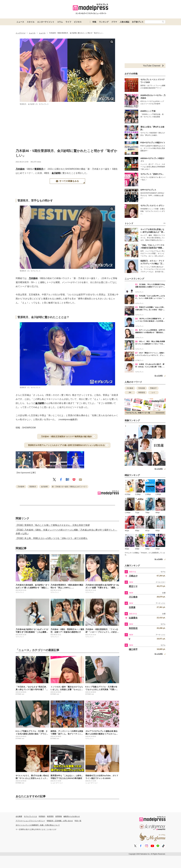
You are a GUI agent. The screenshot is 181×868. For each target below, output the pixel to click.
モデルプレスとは (30, 816)
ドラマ (114, 22)
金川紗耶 (56, 173)
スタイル (31, 22)
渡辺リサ (133, 586)
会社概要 (19, 816)
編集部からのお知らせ (72, 816)
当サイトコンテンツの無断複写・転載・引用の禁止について (38, 825)
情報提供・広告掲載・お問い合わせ (60, 821)
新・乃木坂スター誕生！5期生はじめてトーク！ (70, 487)
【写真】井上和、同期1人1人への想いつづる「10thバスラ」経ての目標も (52, 538)
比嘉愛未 (133, 618)
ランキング (104, 22)
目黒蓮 (132, 607)
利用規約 (42, 816)
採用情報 (59, 816)
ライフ (68, 22)
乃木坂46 (20, 169)
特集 (94, 22)
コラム (60, 22)
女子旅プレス (138, 22)
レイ (153, 393)
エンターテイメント (46, 22)
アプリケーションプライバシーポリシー (30, 821)
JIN (130, 393)
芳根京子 (153, 388)
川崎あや (133, 576)
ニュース (20, 22)
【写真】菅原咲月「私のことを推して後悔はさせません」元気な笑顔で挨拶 (53, 525)
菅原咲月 (39, 169)
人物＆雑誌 (124, 22)
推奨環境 (50, 816)
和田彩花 (142, 393)
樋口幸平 (133, 649)
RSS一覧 (78, 821)
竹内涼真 (142, 388)
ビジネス (78, 22)
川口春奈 (130, 388)
